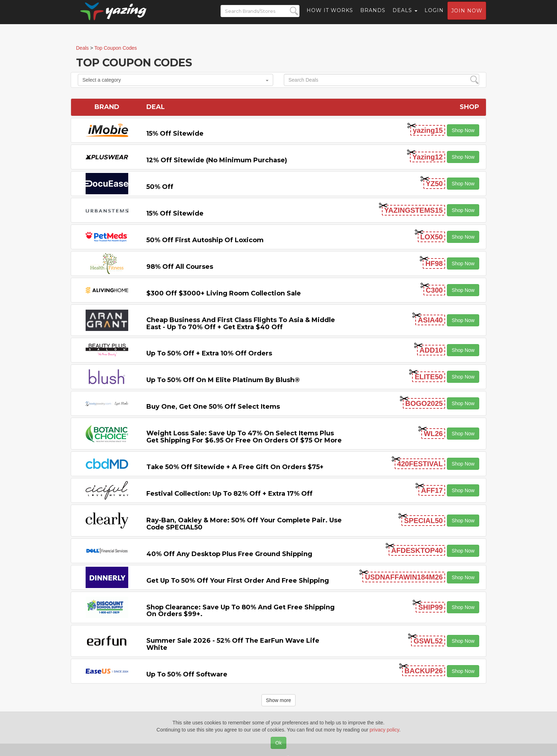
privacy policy (385, 730)
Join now (467, 16)
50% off (160, 187)
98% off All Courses (180, 267)
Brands (373, 16)
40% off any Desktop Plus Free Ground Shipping (229, 554)
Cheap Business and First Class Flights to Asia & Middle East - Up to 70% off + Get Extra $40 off (241, 323)
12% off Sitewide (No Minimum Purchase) (217, 160)
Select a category (175, 80)
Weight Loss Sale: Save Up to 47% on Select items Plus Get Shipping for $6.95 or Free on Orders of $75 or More (244, 437)
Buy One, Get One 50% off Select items (213, 407)
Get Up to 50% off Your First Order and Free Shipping (238, 581)
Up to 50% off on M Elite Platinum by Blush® (223, 380)
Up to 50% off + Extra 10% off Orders (209, 353)
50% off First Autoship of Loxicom (205, 240)
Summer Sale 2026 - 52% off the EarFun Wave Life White (233, 644)
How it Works (330, 16)
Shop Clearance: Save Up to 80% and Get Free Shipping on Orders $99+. (240, 611)
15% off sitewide (175, 134)
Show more (279, 700)
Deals (405, 16)
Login (434, 16)
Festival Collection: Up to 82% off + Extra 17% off (229, 494)
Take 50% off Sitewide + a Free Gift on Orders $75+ (235, 467)
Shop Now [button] (463, 130)
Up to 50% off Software (187, 674)
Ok (278, 743)
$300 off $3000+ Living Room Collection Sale (224, 293)
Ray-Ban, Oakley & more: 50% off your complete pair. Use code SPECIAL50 (244, 524)
